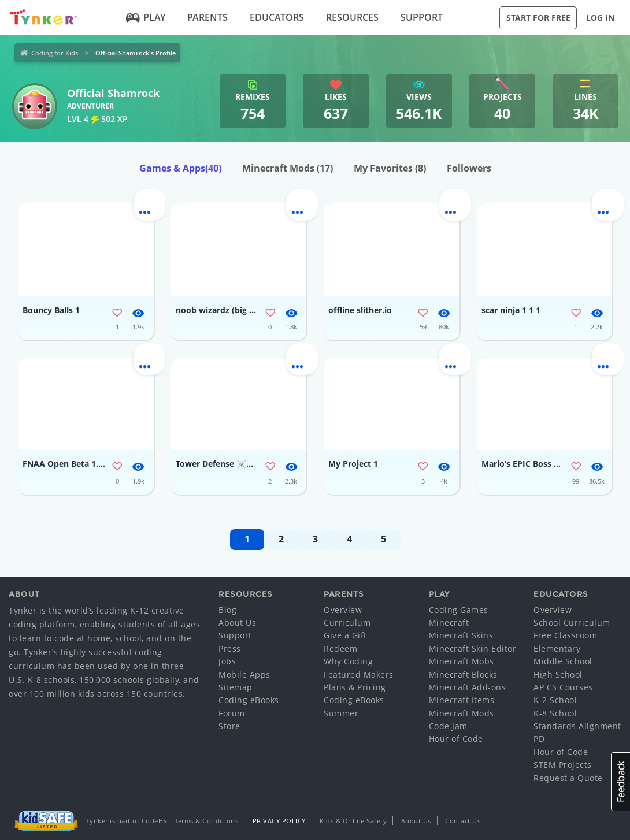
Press (230, 648)
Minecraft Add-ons (468, 687)
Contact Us (463, 821)
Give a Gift (345, 635)
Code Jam (448, 726)
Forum (232, 713)
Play (145, 17)
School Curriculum (572, 622)
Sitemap (236, 687)
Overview (343, 610)
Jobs (227, 661)
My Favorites (390, 168)
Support (422, 17)
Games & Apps (180, 168)
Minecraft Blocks (463, 674)
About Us (237, 622)
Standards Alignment (577, 726)
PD (539, 739)
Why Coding (348, 661)
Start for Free (538, 18)
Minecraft (449, 622)
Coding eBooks (249, 700)
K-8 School (555, 713)
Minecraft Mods (288, 168)
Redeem (340, 648)
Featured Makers (359, 674)
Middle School (563, 661)
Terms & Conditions (206, 821)
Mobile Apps (244, 674)
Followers (469, 168)
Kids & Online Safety (353, 821)
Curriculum (347, 622)
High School (558, 674)
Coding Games (459, 610)
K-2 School (555, 700)
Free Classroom (565, 635)
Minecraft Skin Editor (473, 648)
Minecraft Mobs (462, 661)
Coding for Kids (55, 53)
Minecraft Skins (461, 635)
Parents (207, 17)
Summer (341, 713)
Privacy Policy (279, 821)
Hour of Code (456, 739)
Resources (352, 17)
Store (229, 726)
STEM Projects (563, 765)
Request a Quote (568, 778)
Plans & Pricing (355, 687)
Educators (277, 17)
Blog (227, 610)
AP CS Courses (563, 687)
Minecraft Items (462, 700)
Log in (600, 18)
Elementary (557, 648)
